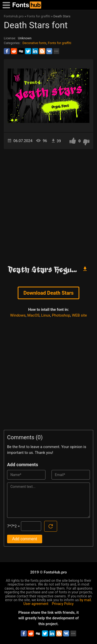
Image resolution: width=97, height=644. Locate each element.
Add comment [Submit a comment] (25, 539)
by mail (85, 600)
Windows (18, 315)
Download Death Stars (49, 293)
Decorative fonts (34, 43)
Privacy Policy (63, 604)
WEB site (79, 315)
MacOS (33, 315)
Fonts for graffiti (59, 43)
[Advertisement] (48, 205)
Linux (46, 315)
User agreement (36, 604)
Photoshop (61, 315)
